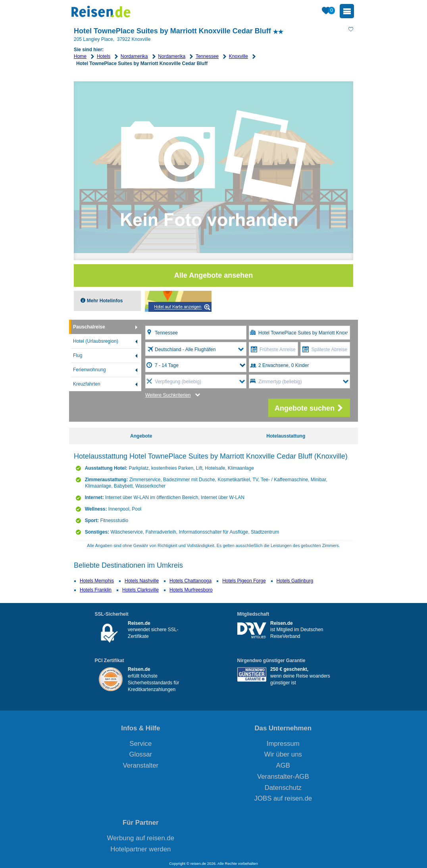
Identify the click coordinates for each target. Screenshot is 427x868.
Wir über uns (283, 754)
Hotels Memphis (97, 581)
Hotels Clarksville (140, 590)
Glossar (140, 754)
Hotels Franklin (96, 590)
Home (80, 56)
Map (178, 301)
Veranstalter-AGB (283, 777)
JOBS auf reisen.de (283, 798)
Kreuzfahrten (87, 384)
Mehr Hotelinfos (104, 301)
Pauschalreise (89, 327)
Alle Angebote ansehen (213, 275)
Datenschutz (283, 788)
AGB (283, 765)
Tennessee (207, 56)
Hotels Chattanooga (190, 581)
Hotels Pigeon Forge (244, 581)
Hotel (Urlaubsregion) (96, 341)
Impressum (283, 744)
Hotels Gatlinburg (295, 581)
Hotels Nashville (142, 581)
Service (140, 744)
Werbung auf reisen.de (141, 838)
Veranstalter (141, 765)
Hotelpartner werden (140, 849)
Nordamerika (134, 56)
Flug (78, 355)
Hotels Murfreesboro (191, 590)
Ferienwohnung (89, 370)
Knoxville (239, 56)
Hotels (104, 56)
